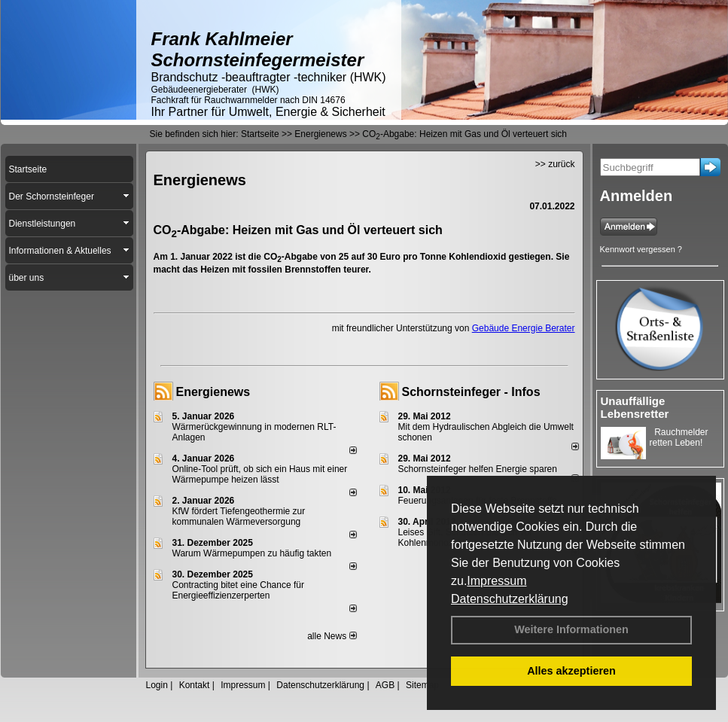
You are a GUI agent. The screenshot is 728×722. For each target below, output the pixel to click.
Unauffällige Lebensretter (635, 407)
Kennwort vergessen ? (641, 249)
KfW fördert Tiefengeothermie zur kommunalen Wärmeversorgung (239, 516)
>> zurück (555, 164)
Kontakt (195, 685)
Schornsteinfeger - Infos (471, 392)
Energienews (213, 392)
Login (157, 685)
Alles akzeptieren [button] (571, 671)
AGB (385, 685)
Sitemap (422, 685)
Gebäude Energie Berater (524, 328)
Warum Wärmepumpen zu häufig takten (252, 553)
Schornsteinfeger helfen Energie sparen (478, 469)
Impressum (497, 581)
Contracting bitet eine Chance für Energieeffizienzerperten (238, 590)
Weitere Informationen (571, 629)
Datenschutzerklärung (510, 599)
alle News (332, 636)
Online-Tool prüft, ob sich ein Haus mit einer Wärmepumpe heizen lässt (260, 474)
